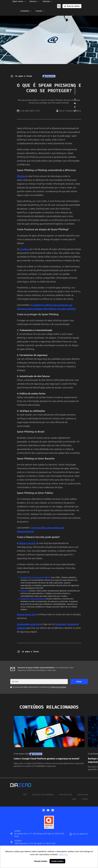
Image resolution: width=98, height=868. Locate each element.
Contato (85, 799)
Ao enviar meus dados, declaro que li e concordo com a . (38, 687)
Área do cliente (72, 6)
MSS (25, 795)
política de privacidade (58, 687)
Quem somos (83, 795)
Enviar (79, 682)
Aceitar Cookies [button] (57, 861)
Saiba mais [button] (63, 854)
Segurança (49, 76)
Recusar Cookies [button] (41, 861)
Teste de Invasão (66, 795)
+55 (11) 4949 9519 (79, 834)
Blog (74, 799)
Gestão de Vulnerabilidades (43, 795)
